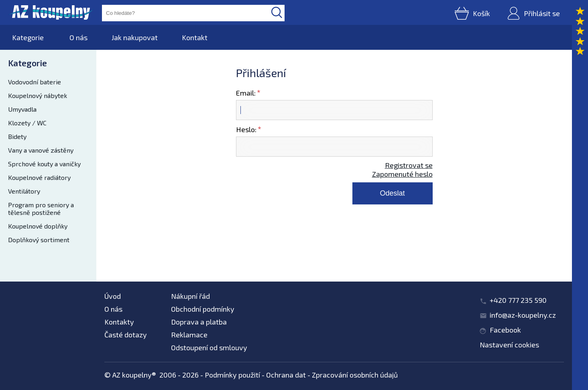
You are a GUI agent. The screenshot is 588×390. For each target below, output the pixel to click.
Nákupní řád (190, 296)
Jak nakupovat (135, 37)
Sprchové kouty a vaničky (44, 164)
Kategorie (28, 37)
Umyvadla (22, 109)
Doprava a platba (199, 322)
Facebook (505, 330)
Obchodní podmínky (203, 309)
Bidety (17, 136)
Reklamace (189, 335)
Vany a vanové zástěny (41, 150)
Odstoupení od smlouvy (209, 347)
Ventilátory (24, 191)
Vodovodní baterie (35, 82)
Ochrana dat (286, 375)
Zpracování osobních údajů (355, 375)
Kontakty (119, 322)
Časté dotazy (126, 335)
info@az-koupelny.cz (523, 315)
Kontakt (195, 37)
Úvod (113, 296)
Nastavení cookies (509, 345)
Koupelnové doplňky (38, 226)
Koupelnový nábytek (38, 95)
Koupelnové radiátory (39, 177)
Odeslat (392, 193)
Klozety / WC (27, 123)
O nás (78, 37)
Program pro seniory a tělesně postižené (41, 208)
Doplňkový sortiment (39, 240)
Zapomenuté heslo (402, 174)
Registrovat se (409, 165)
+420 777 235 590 (518, 300)
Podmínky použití (232, 375)
